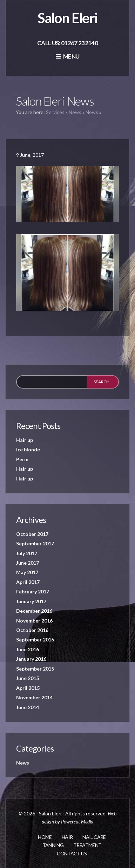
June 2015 (28, 678)
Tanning (53, 845)
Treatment (87, 845)
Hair (67, 837)
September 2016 (35, 640)
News (75, 112)
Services (55, 112)
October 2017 (32, 534)
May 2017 (27, 572)
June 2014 (28, 707)
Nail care (94, 837)
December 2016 (34, 611)
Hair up (25, 440)
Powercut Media (77, 822)
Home (45, 837)
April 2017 (28, 582)
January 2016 (31, 659)
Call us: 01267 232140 (67, 43)
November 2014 (34, 697)
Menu (68, 56)
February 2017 (33, 591)
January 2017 (31, 601)
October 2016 (32, 630)
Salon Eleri (67, 18)
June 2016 (28, 649)
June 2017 (28, 563)
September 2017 (35, 543)
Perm (22, 459)
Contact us (72, 853)
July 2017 (27, 553)
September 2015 (35, 669)
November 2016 (34, 621)
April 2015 (28, 688)
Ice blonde (28, 449)
